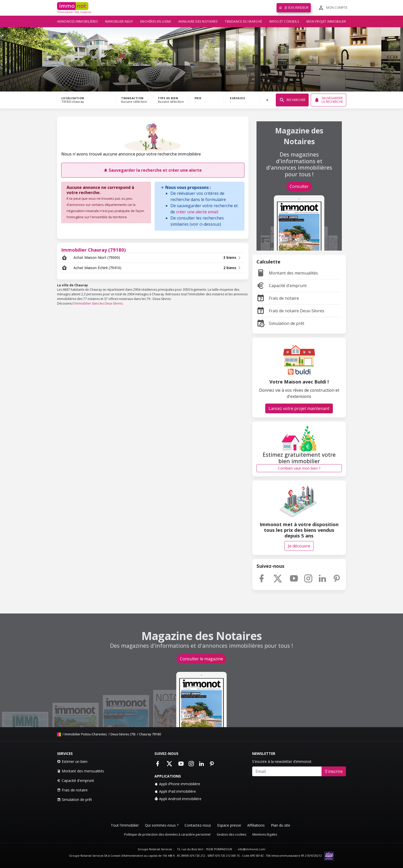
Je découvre (299, 546)
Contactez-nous (198, 825)
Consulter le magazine (201, 659)
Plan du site (281, 825)
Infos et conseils (284, 21)
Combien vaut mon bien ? (299, 468)
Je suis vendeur (294, 8)
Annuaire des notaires (198, 21)
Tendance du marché (243, 21)
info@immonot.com (251, 849)
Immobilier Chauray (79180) (94, 250)
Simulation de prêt (280, 323)
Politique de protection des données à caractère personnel (167, 834)
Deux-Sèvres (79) (123, 734)
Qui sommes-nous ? (162, 825)
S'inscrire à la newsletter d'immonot (282, 761)
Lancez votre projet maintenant (299, 408)
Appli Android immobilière (178, 799)
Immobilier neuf (119, 21)
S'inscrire (334, 771)
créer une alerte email (197, 212)
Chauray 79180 (150, 734)
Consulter (299, 186)
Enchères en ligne (156, 21)
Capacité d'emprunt (282, 286)
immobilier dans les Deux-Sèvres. (99, 303)
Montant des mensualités (287, 273)
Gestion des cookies (231, 834)
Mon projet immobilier (326, 21)
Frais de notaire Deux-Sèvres (290, 311)
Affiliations (256, 825)
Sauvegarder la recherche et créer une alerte (153, 170)
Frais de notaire (278, 298)
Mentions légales (265, 834)
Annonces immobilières (77, 21)
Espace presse (229, 825)
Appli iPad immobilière (175, 791)
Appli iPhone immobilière (177, 784)
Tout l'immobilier (125, 825)
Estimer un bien (72, 761)
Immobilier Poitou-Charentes (86, 734)
